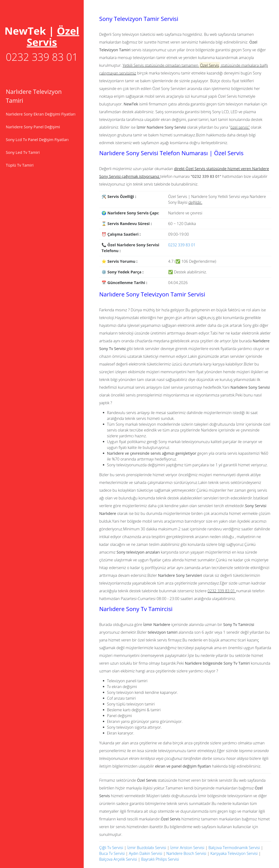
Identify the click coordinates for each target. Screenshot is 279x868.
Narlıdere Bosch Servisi (186, 853)
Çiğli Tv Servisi (111, 848)
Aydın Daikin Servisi (146, 853)
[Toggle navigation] (42, 36)
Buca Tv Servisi (112, 853)
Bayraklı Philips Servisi (160, 859)
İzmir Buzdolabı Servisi (147, 848)
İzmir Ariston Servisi (187, 848)
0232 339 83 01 (42, 57)
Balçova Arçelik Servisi (118, 859)
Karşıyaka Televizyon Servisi (234, 853)
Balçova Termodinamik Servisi (234, 848)
